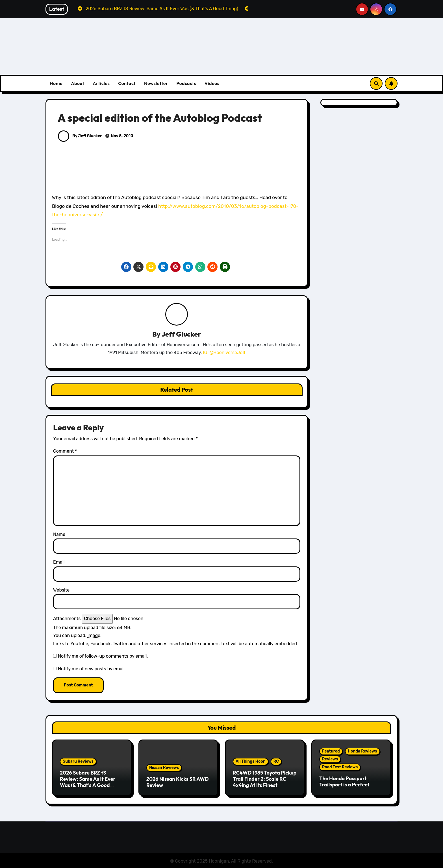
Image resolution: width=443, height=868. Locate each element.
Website (61, 590)
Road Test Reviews (340, 767)
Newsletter (156, 83)
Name (59, 535)
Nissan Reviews (164, 768)
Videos (212, 83)
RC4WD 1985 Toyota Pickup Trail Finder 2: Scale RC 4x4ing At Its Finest (265, 779)
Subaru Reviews (78, 762)
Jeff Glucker (181, 334)
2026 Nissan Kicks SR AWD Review (178, 782)
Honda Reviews (362, 752)
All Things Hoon (251, 762)
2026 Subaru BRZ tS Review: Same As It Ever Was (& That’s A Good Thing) (88, 782)
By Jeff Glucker (80, 136)
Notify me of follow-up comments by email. (103, 656)
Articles (101, 83)
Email (59, 562)
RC (276, 762)
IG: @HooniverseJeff (224, 353)
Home (56, 83)
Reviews (330, 759)
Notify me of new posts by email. (92, 669)
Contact (127, 83)
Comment (65, 452)
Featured (331, 752)
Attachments (67, 619)
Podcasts (186, 83)
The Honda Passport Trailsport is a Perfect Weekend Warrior (344, 785)
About (78, 83)
